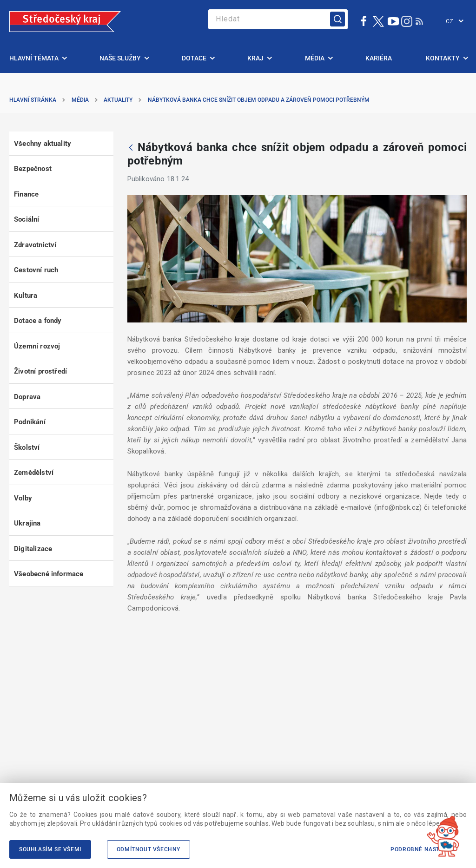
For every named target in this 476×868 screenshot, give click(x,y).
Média (80, 100)
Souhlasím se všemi (50, 849)
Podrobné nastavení (424, 849)
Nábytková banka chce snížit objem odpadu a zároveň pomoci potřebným (259, 100)
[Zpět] (131, 148)
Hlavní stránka (33, 100)
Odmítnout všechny (149, 849)
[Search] (278, 19)
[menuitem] (37, 58)
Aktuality (118, 100)
